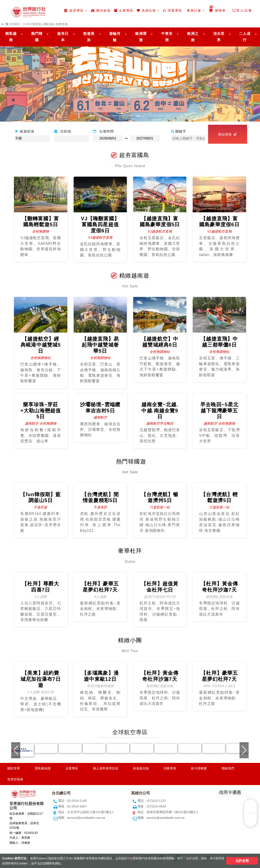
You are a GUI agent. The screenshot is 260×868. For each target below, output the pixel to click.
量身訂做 (195, 10)
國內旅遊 (101, 10)
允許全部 (242, 861)
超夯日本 (63, 37)
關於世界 (14, 768)
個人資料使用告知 (106, 768)
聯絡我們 (228, 768)
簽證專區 (76, 10)
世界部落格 (15, 779)
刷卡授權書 (199, 768)
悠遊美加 (89, 37)
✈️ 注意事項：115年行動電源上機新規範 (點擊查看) (37, 24)
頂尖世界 (219, 37)
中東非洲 (167, 37)
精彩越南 (11, 37)
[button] (20, 76)
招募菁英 (170, 768)
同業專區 (173, 10)
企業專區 (124, 10)
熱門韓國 (37, 37)
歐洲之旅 (193, 37)
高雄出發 (148, 10)
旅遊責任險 (141, 768)
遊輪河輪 (115, 37)
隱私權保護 (43, 768)
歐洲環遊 (141, 37)
